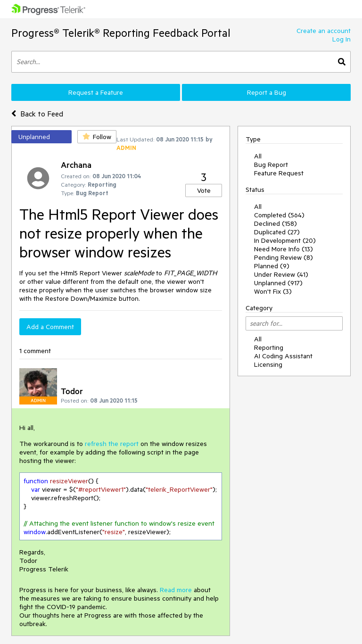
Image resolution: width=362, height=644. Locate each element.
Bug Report (271, 165)
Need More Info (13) (284, 249)
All (258, 156)
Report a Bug (267, 92)
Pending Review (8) (284, 257)
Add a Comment (50, 327)
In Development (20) (285, 240)
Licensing (268, 364)
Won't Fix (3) (273, 291)
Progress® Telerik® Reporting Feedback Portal (121, 33)
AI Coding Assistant (283, 356)
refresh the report (113, 444)
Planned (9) (272, 266)
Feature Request (279, 173)
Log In (341, 39)
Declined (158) (276, 223)
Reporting (269, 347)
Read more (176, 590)
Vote (204, 190)
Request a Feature (96, 92)
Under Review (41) (281, 274)
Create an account (324, 31)
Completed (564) (279, 215)
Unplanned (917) (278, 283)
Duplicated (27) (277, 232)
